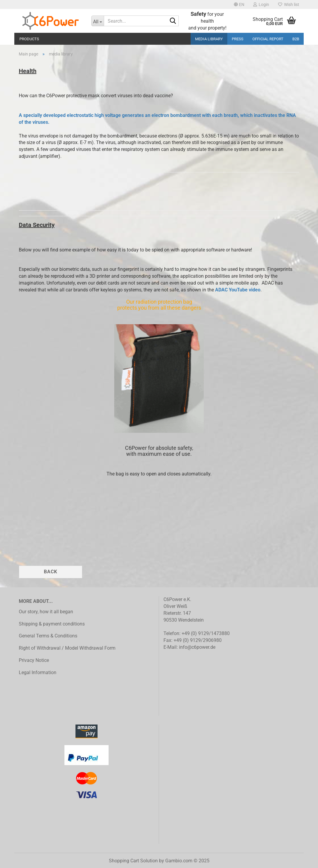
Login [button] (261, 4)
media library (209, 39)
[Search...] (98, 21)
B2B (296, 39)
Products (29, 39)
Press (238, 39)
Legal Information (38, 672)
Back (51, 572)
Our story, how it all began (46, 612)
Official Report (268, 39)
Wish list (289, 4)
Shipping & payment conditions (52, 624)
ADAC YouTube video (238, 290)
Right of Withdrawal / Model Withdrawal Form (67, 648)
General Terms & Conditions (48, 636)
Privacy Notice (34, 660)
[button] (239, 4)
